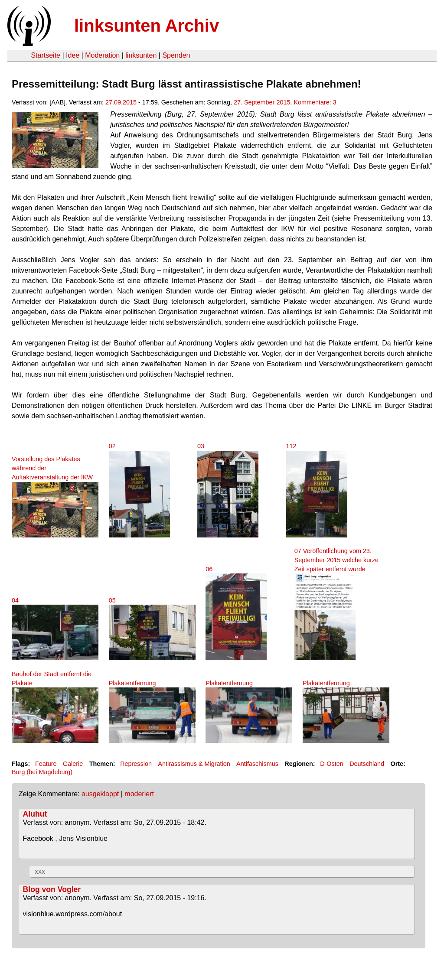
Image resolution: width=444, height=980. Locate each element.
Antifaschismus (257, 764)
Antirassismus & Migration (194, 764)
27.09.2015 (121, 102)
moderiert (139, 794)
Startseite (46, 55)
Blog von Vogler (52, 889)
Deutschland (367, 764)
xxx (40, 871)
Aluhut (35, 814)
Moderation (102, 55)
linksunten (141, 55)
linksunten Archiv (147, 26)
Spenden (176, 55)
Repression (136, 764)
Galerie (73, 764)
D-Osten (332, 764)
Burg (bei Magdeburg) (42, 772)
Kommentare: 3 (315, 102)
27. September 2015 (262, 102)
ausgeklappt (100, 794)
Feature (46, 764)
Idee (73, 55)
